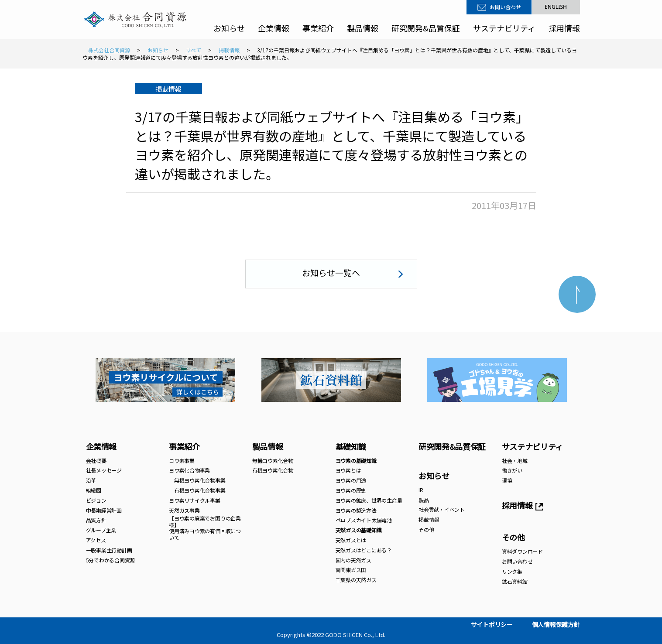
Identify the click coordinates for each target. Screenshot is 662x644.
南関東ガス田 (351, 570)
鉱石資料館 (515, 581)
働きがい (512, 470)
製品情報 (363, 28)
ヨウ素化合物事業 (189, 470)
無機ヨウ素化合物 (273, 461)
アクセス (96, 540)
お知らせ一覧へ (331, 272)
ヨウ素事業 (182, 461)
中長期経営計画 (104, 510)
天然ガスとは (351, 540)
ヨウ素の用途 (351, 480)
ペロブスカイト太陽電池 (364, 520)
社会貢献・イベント (442, 509)
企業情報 (274, 28)
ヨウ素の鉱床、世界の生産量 (369, 500)
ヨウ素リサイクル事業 (195, 500)
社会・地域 (515, 461)
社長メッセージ (104, 470)
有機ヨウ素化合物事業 (197, 490)
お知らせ (229, 28)
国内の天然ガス (353, 560)
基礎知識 (351, 446)
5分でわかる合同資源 (111, 560)
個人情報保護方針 (556, 624)
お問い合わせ (505, 7)
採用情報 (564, 28)
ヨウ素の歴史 (351, 490)
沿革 (91, 480)
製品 (424, 500)
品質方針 (96, 520)
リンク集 (512, 571)
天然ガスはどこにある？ (364, 550)
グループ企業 (101, 530)
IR (421, 490)
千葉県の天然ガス (356, 580)
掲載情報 (429, 519)
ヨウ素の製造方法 (356, 510)
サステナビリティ (504, 28)
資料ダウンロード (522, 551)
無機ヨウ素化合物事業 (197, 480)
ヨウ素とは (348, 470)
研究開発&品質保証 (426, 28)
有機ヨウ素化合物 (273, 470)
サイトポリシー (492, 624)
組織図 (94, 490)
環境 (507, 480)
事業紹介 (318, 28)
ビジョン (96, 500)
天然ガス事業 (184, 510)
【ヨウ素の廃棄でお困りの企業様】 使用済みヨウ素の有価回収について (205, 528)
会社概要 (96, 461)
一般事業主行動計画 (109, 550)
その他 (426, 529)
